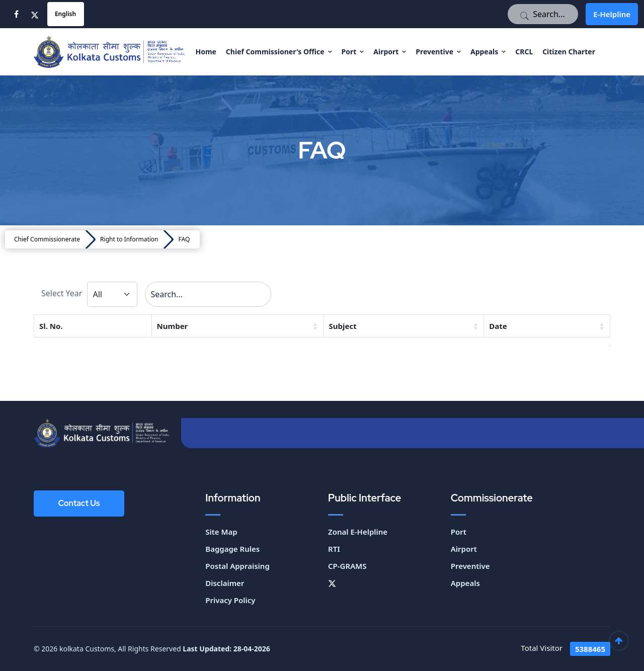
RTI (334, 549)
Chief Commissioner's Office (275, 52)
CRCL (524, 52)
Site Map (221, 532)
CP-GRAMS (347, 566)
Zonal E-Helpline (358, 532)
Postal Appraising (237, 566)
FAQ (184, 239)
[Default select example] (112, 294)
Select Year (62, 293)
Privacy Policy (230, 600)
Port (349, 52)
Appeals (484, 52)
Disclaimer (225, 583)
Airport (386, 52)
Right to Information (129, 239)
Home (206, 52)
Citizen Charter (569, 52)
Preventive (434, 52)
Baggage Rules (232, 549)
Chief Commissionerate (47, 239)
